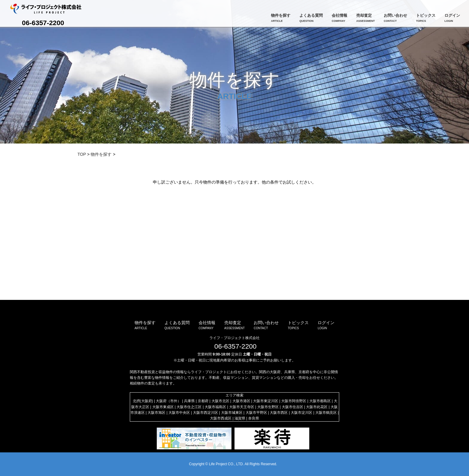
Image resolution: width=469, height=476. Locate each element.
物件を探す (101, 154)
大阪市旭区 (156, 413)
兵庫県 (189, 401)
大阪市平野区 (256, 413)
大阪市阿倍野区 (294, 401)
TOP (82, 154)
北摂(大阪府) (143, 401)
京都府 (203, 401)
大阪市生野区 (268, 407)
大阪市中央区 (179, 413)
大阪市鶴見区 (326, 413)
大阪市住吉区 (293, 407)
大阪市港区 (241, 401)
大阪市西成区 (221, 418)
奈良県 (254, 418)
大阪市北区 (220, 401)
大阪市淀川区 (301, 413)
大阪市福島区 (215, 407)
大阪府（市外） (168, 401)
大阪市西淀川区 (205, 413)
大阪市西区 (279, 413)
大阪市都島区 (320, 401)
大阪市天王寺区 (242, 407)
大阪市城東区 (232, 413)
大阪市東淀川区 (266, 401)
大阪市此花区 (317, 407)
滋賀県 (240, 418)
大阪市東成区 (163, 407)
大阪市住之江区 (189, 407)
